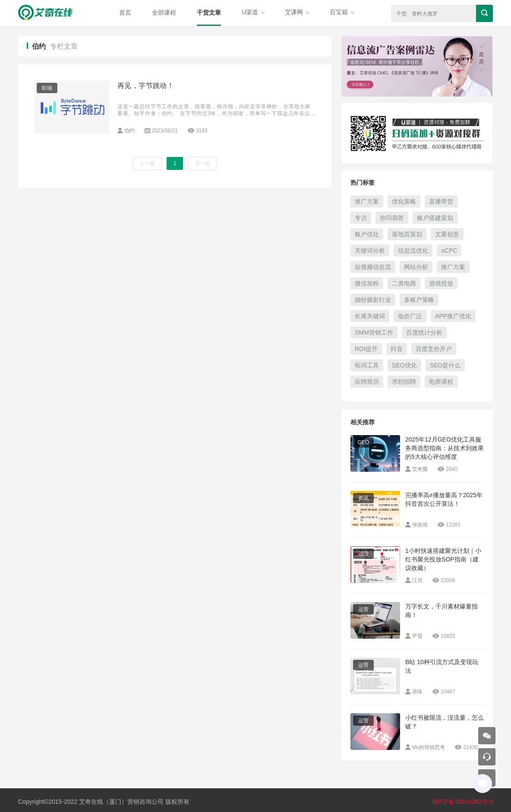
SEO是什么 (445, 365)
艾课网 (297, 12)
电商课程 (441, 382)
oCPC (449, 251)
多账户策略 (419, 300)
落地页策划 (407, 234)
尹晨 (417, 636)
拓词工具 (367, 365)
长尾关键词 (370, 316)
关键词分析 (370, 251)
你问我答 (392, 218)
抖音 (397, 349)
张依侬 (420, 525)
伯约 (129, 131)
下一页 (202, 163)
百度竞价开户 (434, 349)
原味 (417, 692)
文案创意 (447, 234)
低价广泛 (410, 316)
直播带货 (441, 201)
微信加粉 (367, 283)
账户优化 (367, 234)
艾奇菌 (420, 469)
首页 (125, 13)
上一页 (147, 163)
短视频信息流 (373, 267)
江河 (417, 580)
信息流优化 (413, 251)
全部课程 (164, 13)
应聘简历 (367, 382)
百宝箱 (342, 12)
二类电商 (404, 283)
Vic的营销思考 (429, 747)
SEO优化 (404, 365)
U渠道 (253, 12)
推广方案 (367, 201)
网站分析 (416, 267)
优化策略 (404, 201)
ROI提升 (366, 349)
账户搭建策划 (435, 218)
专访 (361, 218)
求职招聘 (404, 382)
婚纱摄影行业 (373, 300)
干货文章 (209, 13)
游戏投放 (441, 283)
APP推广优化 (453, 316)
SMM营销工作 (374, 332)
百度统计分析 (424, 332)
